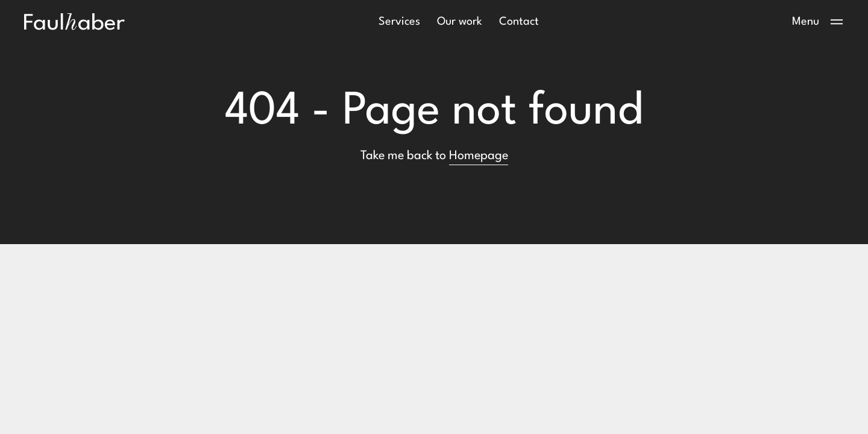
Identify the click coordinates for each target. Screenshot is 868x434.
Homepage (479, 156)
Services (399, 22)
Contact (519, 22)
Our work (460, 22)
